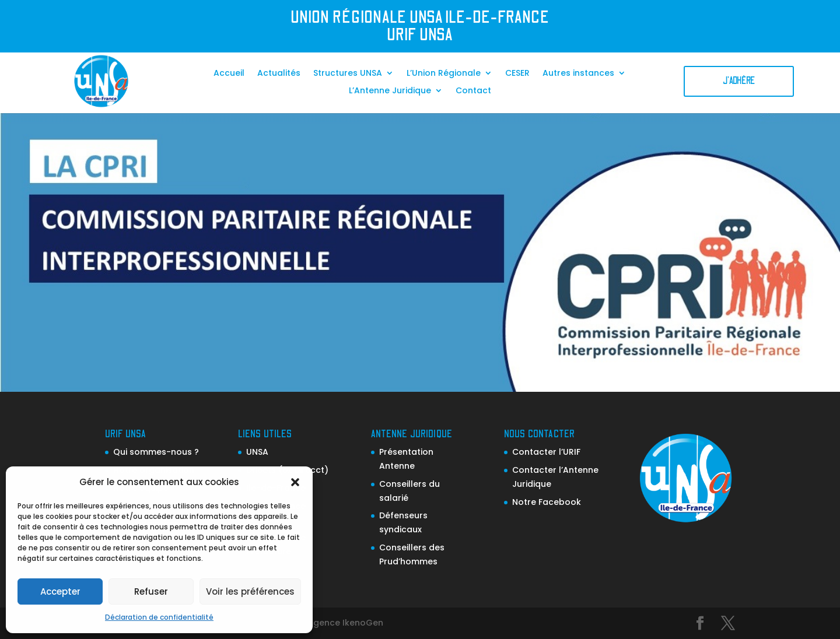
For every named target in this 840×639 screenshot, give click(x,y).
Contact (473, 91)
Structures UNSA (348, 74)
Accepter (60, 591)
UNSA (257, 452)
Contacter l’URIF (546, 452)
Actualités (279, 74)
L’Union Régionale (444, 74)
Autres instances (578, 74)
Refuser (151, 591)
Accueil (229, 74)
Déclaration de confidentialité (159, 617)
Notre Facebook (547, 502)
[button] (295, 482)
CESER (517, 74)
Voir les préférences (250, 591)
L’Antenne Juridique (390, 91)
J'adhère (739, 81)
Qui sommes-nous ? (156, 452)
